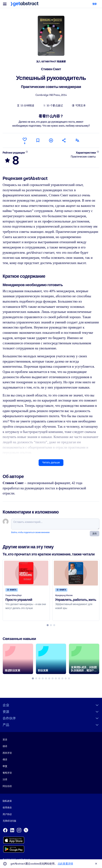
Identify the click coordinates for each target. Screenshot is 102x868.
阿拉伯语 (7, 786)
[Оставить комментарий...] (55, 524)
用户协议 (7, 814)
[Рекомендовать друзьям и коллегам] (64, 140)
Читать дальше (51, 462)
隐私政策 (7, 801)
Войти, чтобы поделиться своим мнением (30, 532)
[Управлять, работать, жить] (76, 573)
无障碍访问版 (9, 821)
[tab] (48, 625)
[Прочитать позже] (38, 140)
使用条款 (7, 807)
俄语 (5, 759)
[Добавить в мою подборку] (51, 140)
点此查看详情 (65, 864)
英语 (5, 740)
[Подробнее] (27, 152)
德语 (5, 746)
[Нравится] (25, 140)
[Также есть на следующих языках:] (77, 140)
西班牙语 (7, 753)
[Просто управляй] (26, 573)
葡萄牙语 (7, 773)
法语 (5, 779)
